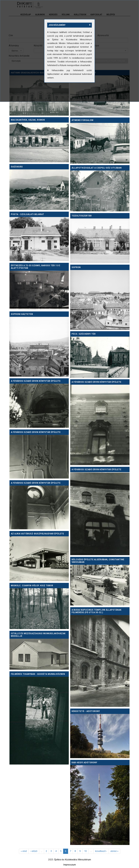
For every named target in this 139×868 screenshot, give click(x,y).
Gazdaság (17, 167)
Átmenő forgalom (82, 120)
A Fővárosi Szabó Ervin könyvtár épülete (36, 381)
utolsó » (114, 851)
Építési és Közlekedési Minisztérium (73, 860)
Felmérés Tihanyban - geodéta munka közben (38, 674)
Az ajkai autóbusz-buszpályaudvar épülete (37, 534)
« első (24, 851)
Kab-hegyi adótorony (84, 763)
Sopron (76, 267)
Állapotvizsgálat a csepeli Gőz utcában (97, 168)
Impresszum (70, 865)
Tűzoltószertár (82, 216)
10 (85, 851)
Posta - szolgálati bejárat (27, 214)
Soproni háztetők (22, 314)
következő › (101, 851)
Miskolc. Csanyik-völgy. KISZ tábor (32, 586)
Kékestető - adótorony (86, 711)
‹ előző (34, 851)
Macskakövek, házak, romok (28, 120)
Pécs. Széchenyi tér (84, 334)
